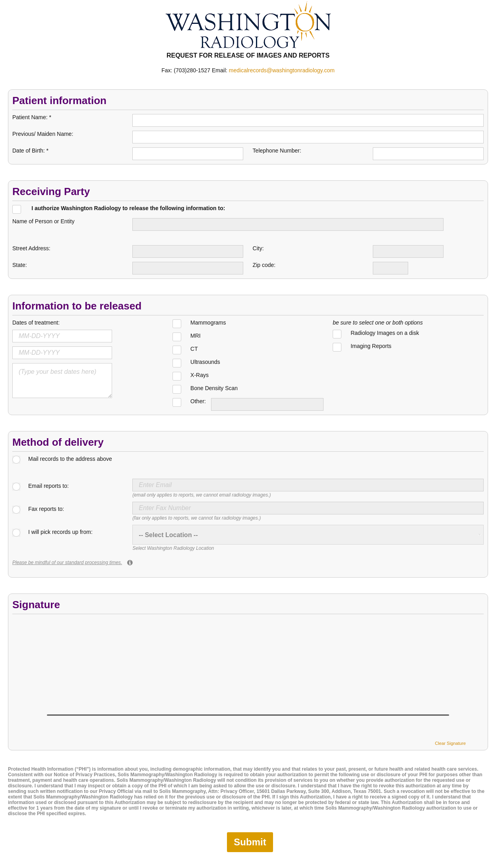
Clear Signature (450, 743)
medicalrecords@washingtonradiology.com (282, 70)
